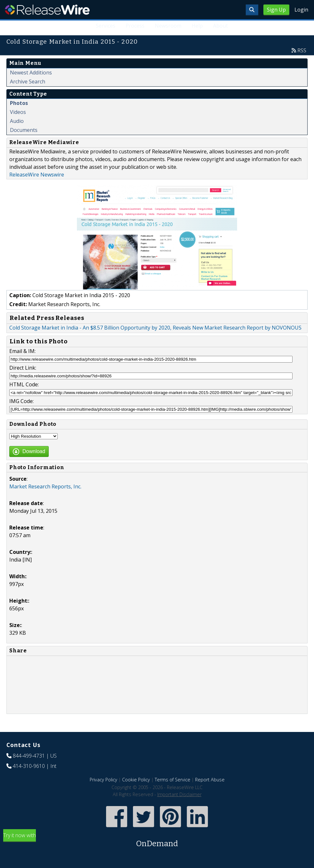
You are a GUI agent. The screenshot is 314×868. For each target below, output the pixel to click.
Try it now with (157, 841)
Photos (19, 103)
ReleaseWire (47, 10)
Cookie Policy (136, 780)
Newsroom (168, 26)
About (220, 26)
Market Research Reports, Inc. (45, 486)
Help (197, 26)
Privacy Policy (103, 780)
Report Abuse (210, 780)
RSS (302, 50)
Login (301, 10)
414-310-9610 (29, 766)
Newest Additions (31, 73)
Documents (24, 130)
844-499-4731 (29, 756)
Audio (17, 121)
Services (106, 26)
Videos (18, 112)
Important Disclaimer (179, 794)
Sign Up (276, 10)
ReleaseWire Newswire (37, 175)
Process (135, 26)
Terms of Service (173, 780)
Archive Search (28, 82)
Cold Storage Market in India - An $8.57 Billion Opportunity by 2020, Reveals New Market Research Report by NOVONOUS (155, 328)
